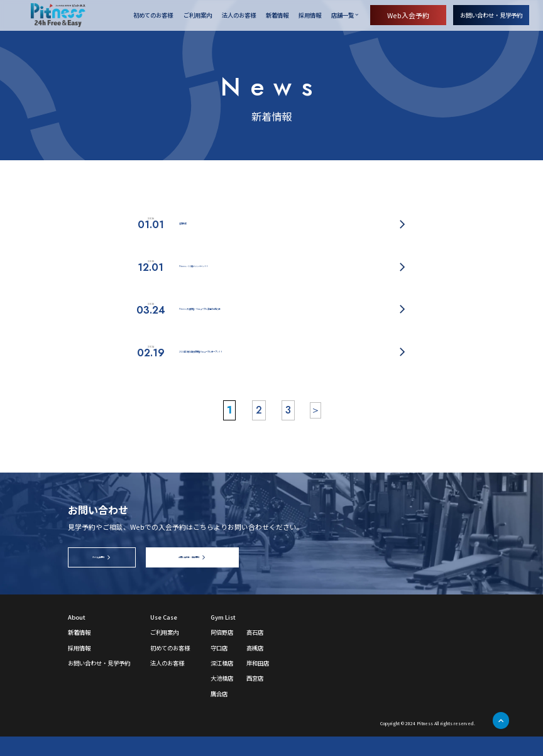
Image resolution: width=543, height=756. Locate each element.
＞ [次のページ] (315, 430)
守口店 (219, 667)
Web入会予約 (408, 15)
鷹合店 (219, 713)
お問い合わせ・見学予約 (491, 15)
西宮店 (255, 698)
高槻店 (255, 667)
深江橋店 (222, 682)
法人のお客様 (239, 16)
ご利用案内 (198, 16)
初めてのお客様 (153, 16)
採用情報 (310, 16)
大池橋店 (222, 698)
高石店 (255, 652)
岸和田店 (258, 682)
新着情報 (277, 16)
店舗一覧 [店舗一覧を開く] (343, 15)
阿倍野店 (222, 652)
